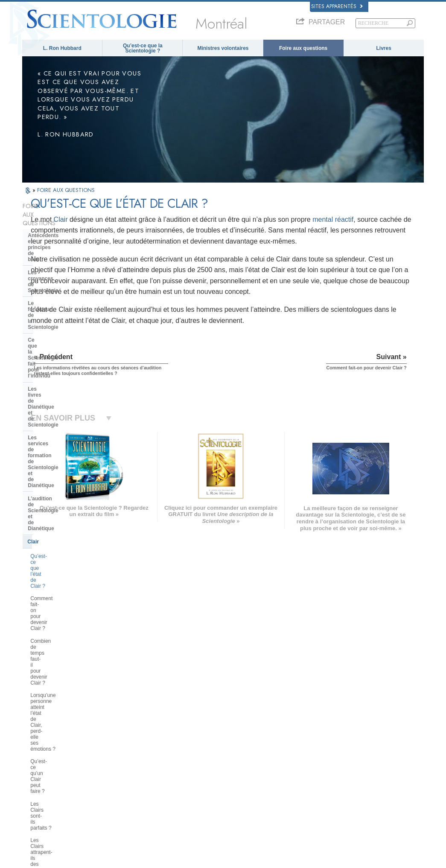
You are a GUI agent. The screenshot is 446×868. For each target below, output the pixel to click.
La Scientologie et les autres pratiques (62, 547)
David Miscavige (334, 743)
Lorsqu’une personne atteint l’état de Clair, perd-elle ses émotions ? (68, 401)
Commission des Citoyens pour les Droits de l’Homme (360, 826)
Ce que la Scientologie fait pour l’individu (66, 260)
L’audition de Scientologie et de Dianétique (66, 317)
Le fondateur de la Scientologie (66, 244)
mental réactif (145, 230)
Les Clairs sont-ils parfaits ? (62, 429)
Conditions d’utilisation (361, 864)
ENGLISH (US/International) (56, 717)
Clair (155, 219)
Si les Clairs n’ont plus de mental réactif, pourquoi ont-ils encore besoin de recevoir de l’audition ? (68, 466)
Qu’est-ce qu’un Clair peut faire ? (68, 416)
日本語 (34, 760)
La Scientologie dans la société (66, 634)
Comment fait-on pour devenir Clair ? (64, 363)
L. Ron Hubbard (62, 48)
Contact (216, 776)
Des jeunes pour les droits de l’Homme (357, 815)
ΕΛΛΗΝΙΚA (120, 758)
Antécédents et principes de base (69, 218)
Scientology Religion (338, 735)
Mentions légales (406, 864)
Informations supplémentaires (239, 768)
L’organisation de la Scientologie (68, 563)
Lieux (213, 784)
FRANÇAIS (38, 741)
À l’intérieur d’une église (57, 512)
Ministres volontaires (223, 48)
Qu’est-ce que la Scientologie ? (143, 48)
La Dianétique (331, 718)
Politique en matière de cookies (301, 864)
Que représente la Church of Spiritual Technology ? (62, 605)
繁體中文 (36, 776)
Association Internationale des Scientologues (348, 771)
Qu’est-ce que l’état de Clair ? (64, 348)
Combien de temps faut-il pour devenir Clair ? (65, 382)
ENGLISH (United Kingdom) (56, 725)
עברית (34, 750)
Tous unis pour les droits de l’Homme (355, 807)
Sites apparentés (337, 6)
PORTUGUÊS (123, 774)
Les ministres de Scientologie (64, 499)
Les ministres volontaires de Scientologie (359, 760)
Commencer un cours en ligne (348, 751)
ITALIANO (119, 766)
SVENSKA (120, 733)
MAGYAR (118, 717)
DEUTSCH (38, 793)
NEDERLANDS (42, 784)
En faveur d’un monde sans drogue (353, 798)
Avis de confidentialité (241, 864)
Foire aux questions (303, 48)
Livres (384, 48)
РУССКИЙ (38, 768)
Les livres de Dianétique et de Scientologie (64, 279)
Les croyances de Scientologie (65, 232)
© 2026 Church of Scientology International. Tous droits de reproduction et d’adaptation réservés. (123, 859)
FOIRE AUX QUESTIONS (66, 190)
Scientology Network (338, 726)
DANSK (35, 733)
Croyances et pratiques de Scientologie (249, 718)
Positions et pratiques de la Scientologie (61, 528)
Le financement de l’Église (60, 621)
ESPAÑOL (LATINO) (130, 741)
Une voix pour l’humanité (234, 726)
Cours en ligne (223, 760)
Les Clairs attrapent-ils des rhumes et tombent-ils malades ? (70, 444)
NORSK (117, 725)
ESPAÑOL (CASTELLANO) (137, 749)
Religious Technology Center (63, 589)
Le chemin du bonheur (340, 790)
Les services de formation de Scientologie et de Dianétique (63, 298)
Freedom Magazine (337, 782)
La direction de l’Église (56, 576)
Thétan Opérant (47, 486)
